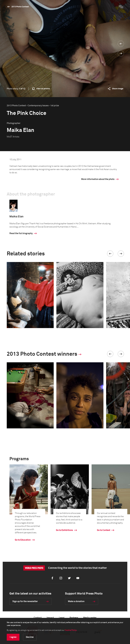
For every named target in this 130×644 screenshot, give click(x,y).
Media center (90, 618)
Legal (62, 618)
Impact (50, 618)
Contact (38, 618)
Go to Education (23, 540)
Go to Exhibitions (64, 530)
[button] (110, 254)
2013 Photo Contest (20, 7)
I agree (13, 637)
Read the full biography (21, 233)
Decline (30, 637)
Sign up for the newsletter (25, 601)
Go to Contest (104, 530)
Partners (74, 618)
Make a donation (76, 601)
